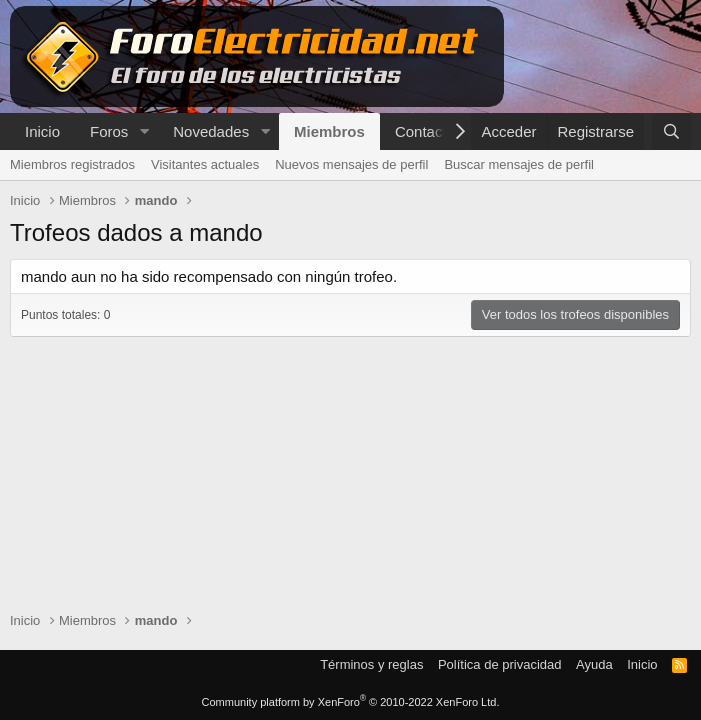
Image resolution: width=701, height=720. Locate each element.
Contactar (427, 131)
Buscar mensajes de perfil (519, 164)
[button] (144, 131)
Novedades (211, 131)
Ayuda (594, 664)
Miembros (329, 131)
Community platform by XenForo (351, 702)
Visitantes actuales (205, 164)
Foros (109, 131)
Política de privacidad (500, 664)
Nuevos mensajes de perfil (351, 164)
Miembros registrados (72, 164)
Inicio (42, 131)
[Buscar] (671, 131)
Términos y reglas (371, 664)
